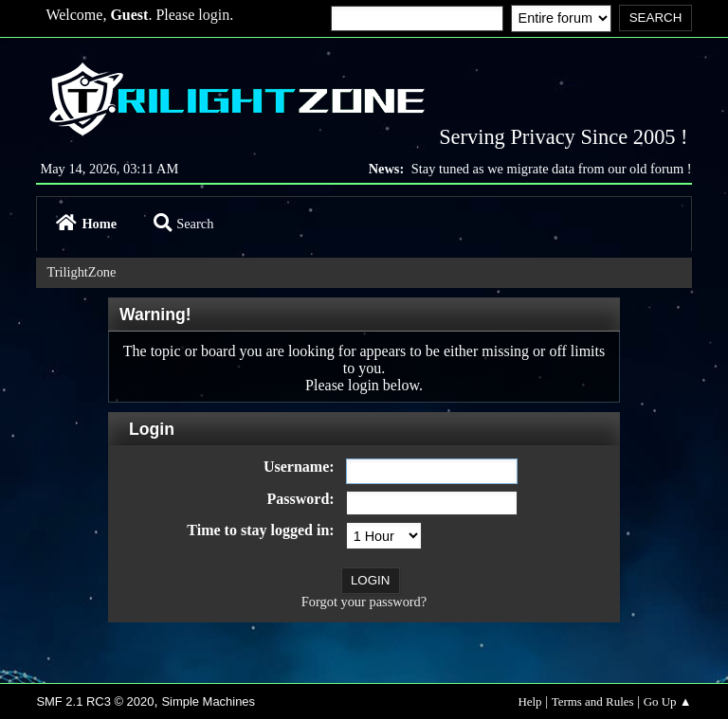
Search (183, 224)
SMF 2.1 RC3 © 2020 (95, 701)
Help (529, 701)
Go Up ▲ (668, 701)
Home (86, 224)
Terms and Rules (593, 701)
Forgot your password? (364, 602)
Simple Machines (208, 701)
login (214, 15)
